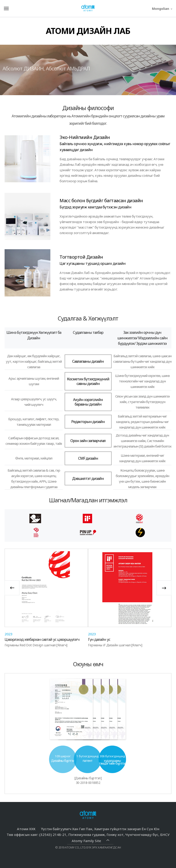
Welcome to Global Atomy (88, 8)
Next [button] (164, 588)
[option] (46, 598)
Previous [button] (12, 588)
